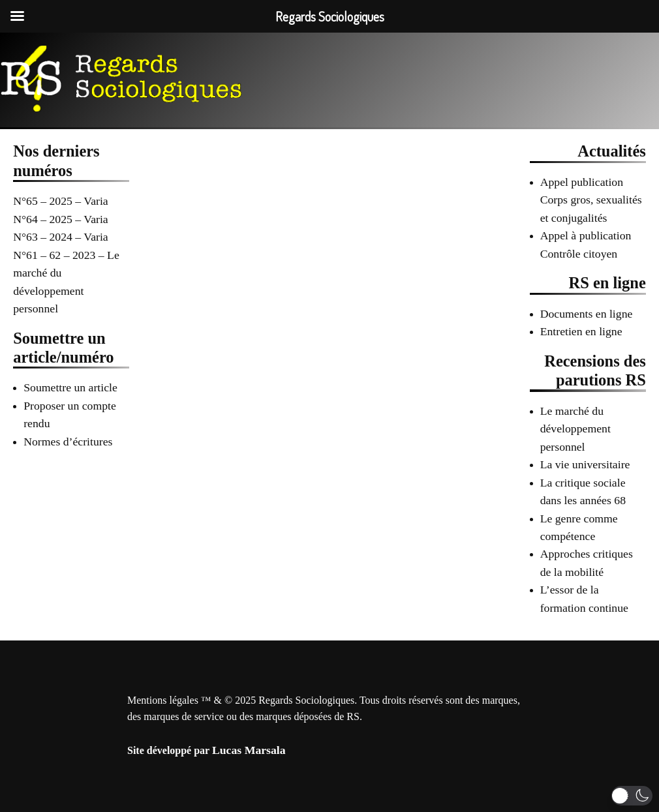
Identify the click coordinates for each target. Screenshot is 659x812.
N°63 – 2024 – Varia (61, 237)
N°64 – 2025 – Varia (61, 219)
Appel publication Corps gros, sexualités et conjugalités (591, 200)
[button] (632, 796)
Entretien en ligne (581, 331)
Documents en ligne (587, 314)
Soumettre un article (70, 387)
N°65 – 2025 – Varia (61, 201)
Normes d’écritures (68, 442)
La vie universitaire (585, 464)
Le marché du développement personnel (575, 429)
